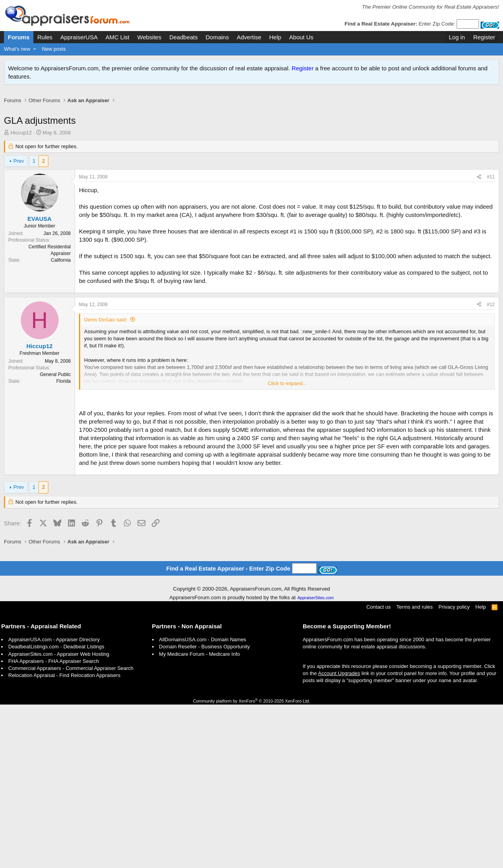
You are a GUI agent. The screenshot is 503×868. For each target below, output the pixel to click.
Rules (45, 37)
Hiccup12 (21, 141)
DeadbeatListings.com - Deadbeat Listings (56, 810)
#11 (491, 185)
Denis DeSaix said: (106, 442)
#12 (491, 427)
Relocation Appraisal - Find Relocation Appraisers (64, 839)
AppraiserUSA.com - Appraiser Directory (54, 803)
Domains (217, 37)
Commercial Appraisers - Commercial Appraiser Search (71, 832)
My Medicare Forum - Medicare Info (200, 818)
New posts (54, 49)
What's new (17, 49)
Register (303, 68)
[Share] (479, 185)
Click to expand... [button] (287, 506)
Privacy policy (454, 770)
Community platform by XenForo (251, 864)
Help (275, 37)
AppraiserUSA (79, 37)
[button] (35, 49)
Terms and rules (415, 770)
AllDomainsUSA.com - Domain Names (203, 803)
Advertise (249, 37)
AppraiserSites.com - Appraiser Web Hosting (59, 818)
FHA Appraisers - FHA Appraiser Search (53, 825)
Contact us (378, 770)
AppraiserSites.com (316, 761)
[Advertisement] (251, 113)
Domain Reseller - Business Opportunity (205, 810)
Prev (19, 169)
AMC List (117, 37)
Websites (149, 37)
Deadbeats (184, 37)
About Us (301, 37)
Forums (19, 37)
